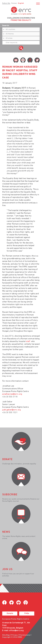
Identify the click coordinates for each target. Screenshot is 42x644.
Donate (10, 613)
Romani (14, 3)
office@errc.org (16, 631)
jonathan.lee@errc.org (12, 394)
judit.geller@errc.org (11, 410)
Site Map (6, 635)
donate (7, 459)
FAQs (27, 613)
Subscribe (6, 3)
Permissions (25, 635)
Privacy (15, 635)
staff (28, 341)
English (21, 3)
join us (7, 569)
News (6, 532)
